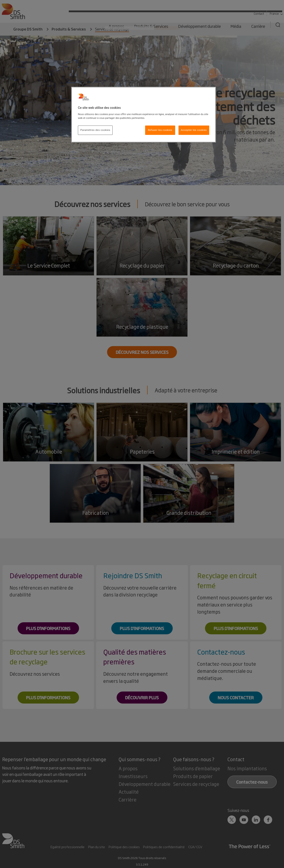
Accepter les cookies (194, 130)
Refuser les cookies (160, 130)
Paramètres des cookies (95, 130)
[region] (144, 115)
